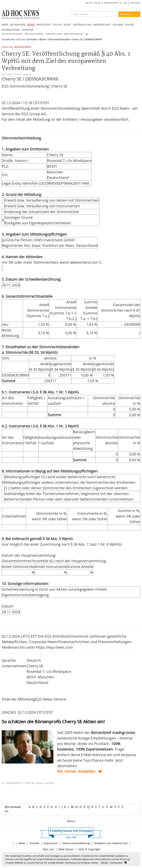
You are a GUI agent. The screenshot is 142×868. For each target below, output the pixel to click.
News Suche (127, 14)
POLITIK (57, 25)
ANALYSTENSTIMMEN (34, 34)
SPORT (67, 25)
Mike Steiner (66, 849)
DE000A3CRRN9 (22, 47)
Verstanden (116, 863)
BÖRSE (31, 25)
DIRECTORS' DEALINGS (73, 34)
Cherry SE (7, 47)
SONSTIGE (28, 30)
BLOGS (98, 3)
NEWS (5, 25)
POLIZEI (130, 25)
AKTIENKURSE (18, 25)
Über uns (48, 849)
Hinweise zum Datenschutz (111, 843)
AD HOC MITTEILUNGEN (12, 34)
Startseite (32, 39)
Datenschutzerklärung (76, 843)
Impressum (51, 843)
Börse (43, 39)
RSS (125, 3)
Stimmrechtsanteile (59, 39)
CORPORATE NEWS (54, 34)
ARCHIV (89, 3)
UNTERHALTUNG (82, 25)
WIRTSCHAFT (44, 25)
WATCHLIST (135, 3)
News (22, 843)
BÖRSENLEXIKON (111, 3)
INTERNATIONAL (11, 30)
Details (104, 863)
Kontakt (34, 843)
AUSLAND (118, 25)
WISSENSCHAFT (102, 25)
